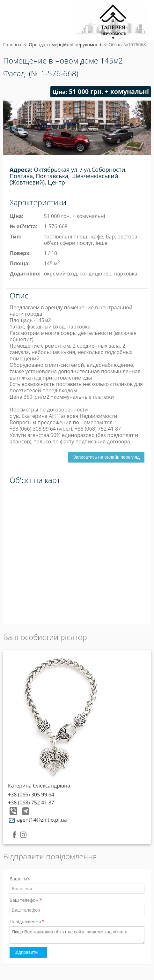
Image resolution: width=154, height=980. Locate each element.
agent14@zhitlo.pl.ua (37, 820)
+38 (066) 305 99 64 (31, 795)
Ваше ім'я (20, 879)
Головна (12, 45)
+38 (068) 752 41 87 (31, 803)
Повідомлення (27, 921)
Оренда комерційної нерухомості (65, 45)
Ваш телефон (26, 900)
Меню (12, 15)
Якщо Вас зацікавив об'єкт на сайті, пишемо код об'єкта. (77, 935)
